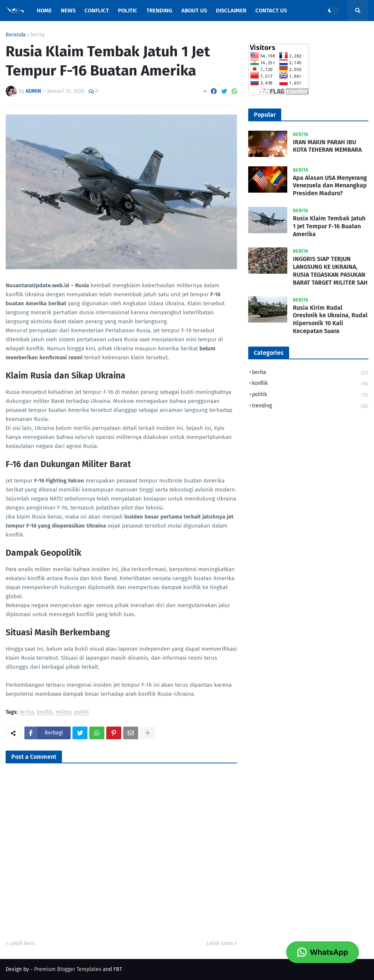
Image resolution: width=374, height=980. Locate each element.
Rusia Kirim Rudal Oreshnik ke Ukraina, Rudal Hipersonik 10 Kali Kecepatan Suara (330, 319)
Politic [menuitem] (128, 11)
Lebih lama (220, 943)
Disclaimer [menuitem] (231, 11)
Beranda (16, 35)
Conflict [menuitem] (97, 11)
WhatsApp (323, 952)
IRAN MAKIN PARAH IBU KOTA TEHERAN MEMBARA (327, 146)
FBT (118, 969)
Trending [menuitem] (159, 11)
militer (63, 712)
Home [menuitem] (44, 11)
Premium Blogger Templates (68, 969)
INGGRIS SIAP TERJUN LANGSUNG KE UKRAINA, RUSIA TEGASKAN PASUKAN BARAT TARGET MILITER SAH (330, 271)
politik (81, 712)
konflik (45, 712)
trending (310, 406)
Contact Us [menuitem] (271, 11)
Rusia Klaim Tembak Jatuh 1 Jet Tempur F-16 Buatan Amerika (329, 226)
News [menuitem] (68, 11)
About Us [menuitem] (194, 11)
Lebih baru (22, 943)
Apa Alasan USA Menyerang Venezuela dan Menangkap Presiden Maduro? (330, 186)
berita (38, 35)
